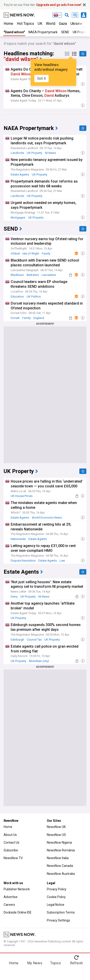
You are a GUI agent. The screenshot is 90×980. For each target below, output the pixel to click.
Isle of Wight (31, 253)
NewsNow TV (13, 858)
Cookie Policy (56, 897)
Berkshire (33, 275)
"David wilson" (14, 32)
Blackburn (17, 275)
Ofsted (15, 253)
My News (35, 963)
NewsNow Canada (60, 866)
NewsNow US (56, 835)
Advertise (11, 897)
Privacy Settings (58, 920)
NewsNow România (61, 850)
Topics (56, 963)
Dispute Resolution (23, 561)
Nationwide (18, 539)
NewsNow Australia (61, 874)
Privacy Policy (57, 889)
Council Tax (34, 640)
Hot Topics (25, 24)
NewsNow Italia (58, 858)
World (51, 24)
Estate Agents (20, 174)
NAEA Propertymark (43, 32)
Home (8, 24)
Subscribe (11, 850)
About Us (10, 835)
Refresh (76, 963)
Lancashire (49, 275)
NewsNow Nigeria (59, 843)
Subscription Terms (61, 912)
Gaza (63, 24)
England (39, 318)
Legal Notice (56, 905)
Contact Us (11, 843)
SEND (65, 32)
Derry (14, 597)
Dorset (15, 318)
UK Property (35, 153)
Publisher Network (17, 889)
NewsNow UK (56, 827)
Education (17, 297)
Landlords (17, 153)
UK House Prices (22, 496)
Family (46, 253)
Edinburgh (17, 640)
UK (40, 24)
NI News (50, 153)
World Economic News (47, 518)
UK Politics (34, 297)
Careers (9, 905)
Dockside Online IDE (18, 912)
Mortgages (18, 218)
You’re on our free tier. (42, 5)
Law (62, 561)
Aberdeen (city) (39, 661)
